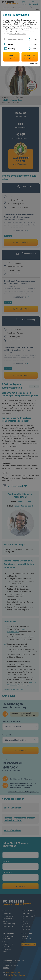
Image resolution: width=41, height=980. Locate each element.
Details (34, 39)
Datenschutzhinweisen (17, 34)
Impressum (34, 63)
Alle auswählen (11, 57)
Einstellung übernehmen (30, 57)
